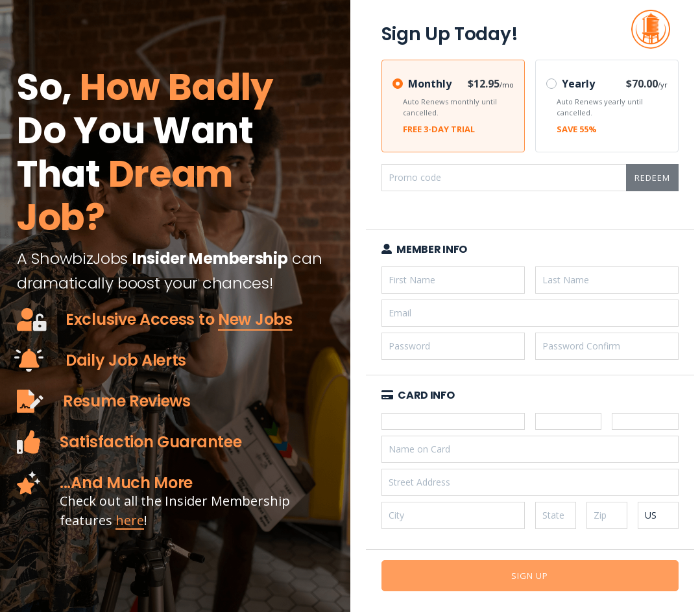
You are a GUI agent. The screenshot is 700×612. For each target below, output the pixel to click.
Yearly (578, 84)
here (130, 520)
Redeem (652, 178)
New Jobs (255, 319)
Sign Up (530, 576)
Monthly (430, 84)
